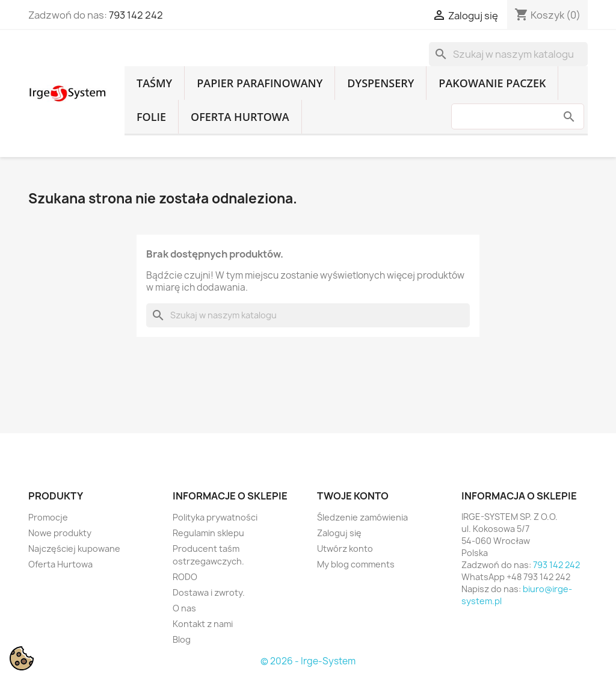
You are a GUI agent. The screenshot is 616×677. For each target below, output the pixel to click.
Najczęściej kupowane (74, 549)
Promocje (48, 517)
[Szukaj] (508, 54)
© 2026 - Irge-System (308, 661)
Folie (151, 117)
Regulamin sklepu (208, 533)
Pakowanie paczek (492, 83)
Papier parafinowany (260, 83)
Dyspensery (380, 83)
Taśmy (154, 83)
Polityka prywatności (215, 517)
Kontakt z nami (203, 624)
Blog (182, 639)
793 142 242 (136, 15)
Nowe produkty (60, 533)
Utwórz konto (345, 549)
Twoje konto (353, 496)
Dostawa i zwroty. (209, 592)
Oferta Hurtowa (240, 117)
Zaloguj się (339, 533)
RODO (185, 577)
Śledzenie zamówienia (362, 517)
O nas (184, 608)
